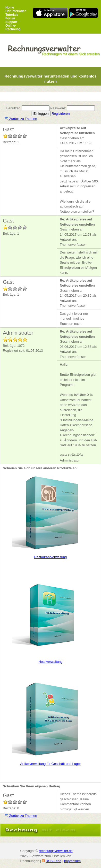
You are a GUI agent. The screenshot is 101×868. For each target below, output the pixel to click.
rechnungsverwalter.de (56, 851)
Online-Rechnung (13, 27)
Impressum (72, 861)
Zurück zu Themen (21, 119)
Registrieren (61, 114)
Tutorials (12, 15)
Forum (10, 18)
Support (11, 22)
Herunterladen (16, 11)
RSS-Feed (53, 861)
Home (10, 7)
